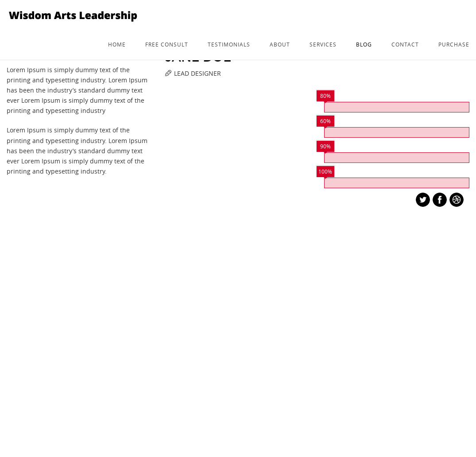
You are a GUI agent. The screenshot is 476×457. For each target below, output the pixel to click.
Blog (364, 44)
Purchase (454, 44)
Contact (405, 44)
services (323, 44)
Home (117, 44)
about (280, 44)
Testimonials (229, 44)
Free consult (167, 44)
